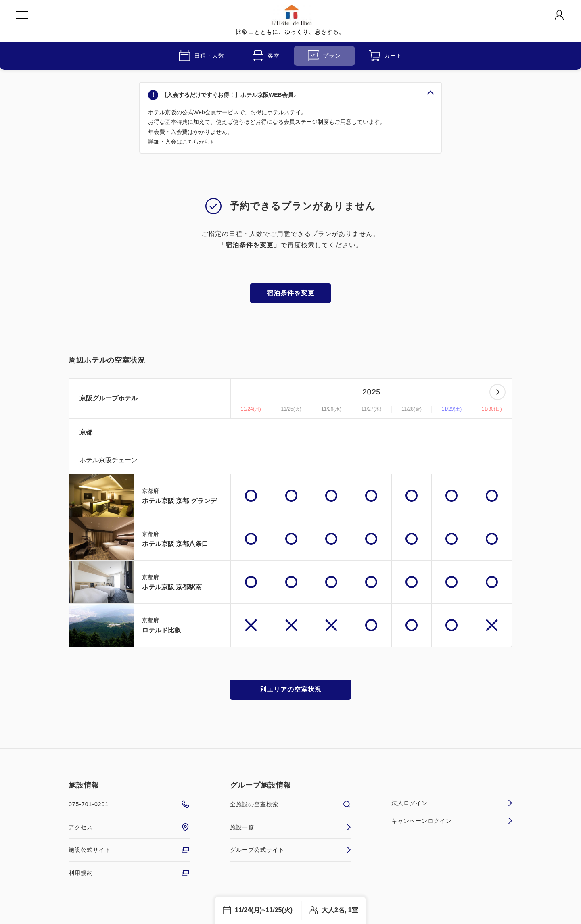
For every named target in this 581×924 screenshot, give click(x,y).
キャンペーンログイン (452, 821)
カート (386, 56)
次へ (497, 392)
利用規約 (129, 873)
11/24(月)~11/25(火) (264, 910)
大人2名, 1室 (340, 910)
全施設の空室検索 (290, 804)
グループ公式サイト (290, 850)
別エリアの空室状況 (291, 689)
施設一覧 (290, 827)
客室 (266, 56)
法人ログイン (452, 803)
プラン (324, 56)
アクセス (129, 827)
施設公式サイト (129, 850)
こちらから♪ (197, 142)
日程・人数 (202, 56)
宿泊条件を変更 (291, 293)
